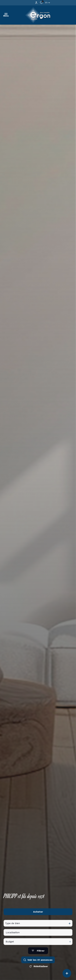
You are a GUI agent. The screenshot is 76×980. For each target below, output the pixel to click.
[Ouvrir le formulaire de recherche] (38, 956)
